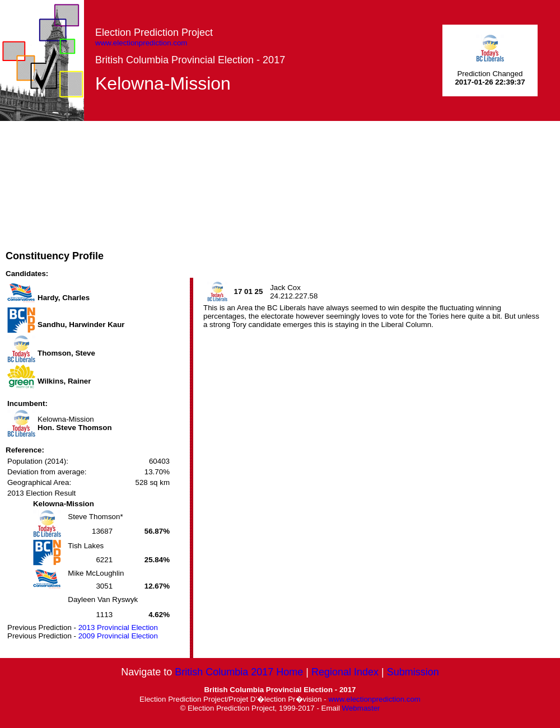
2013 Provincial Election (118, 627)
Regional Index (345, 672)
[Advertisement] (258, 199)
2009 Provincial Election (118, 636)
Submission (413, 672)
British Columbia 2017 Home (239, 672)
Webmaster (361, 708)
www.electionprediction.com (141, 43)
